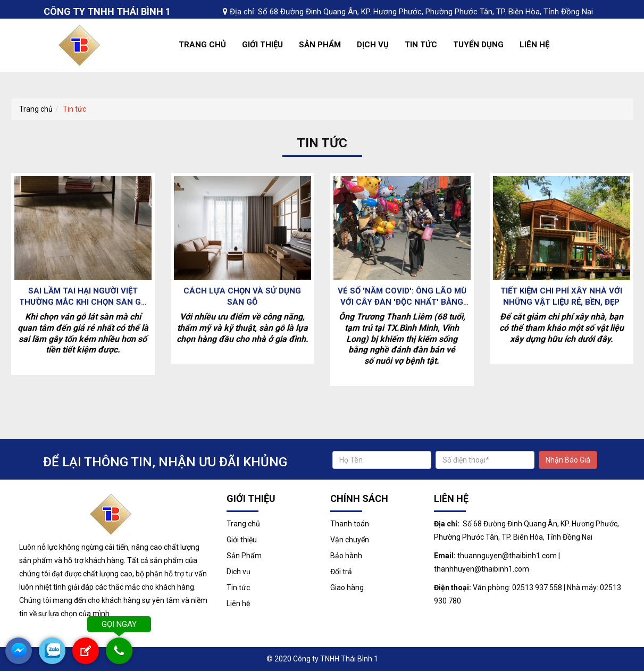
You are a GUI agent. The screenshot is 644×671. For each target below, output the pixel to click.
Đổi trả (341, 572)
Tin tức (421, 45)
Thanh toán (350, 524)
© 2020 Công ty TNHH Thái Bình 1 (322, 659)
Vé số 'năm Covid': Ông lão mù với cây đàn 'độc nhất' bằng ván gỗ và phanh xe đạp (402, 302)
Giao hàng (347, 588)
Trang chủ (202, 45)
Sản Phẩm (320, 45)
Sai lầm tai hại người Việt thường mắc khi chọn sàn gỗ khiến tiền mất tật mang (83, 302)
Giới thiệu (262, 45)
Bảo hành (346, 556)
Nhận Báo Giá (568, 460)
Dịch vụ (373, 45)
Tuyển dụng (478, 45)
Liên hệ (534, 45)
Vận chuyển (350, 540)
